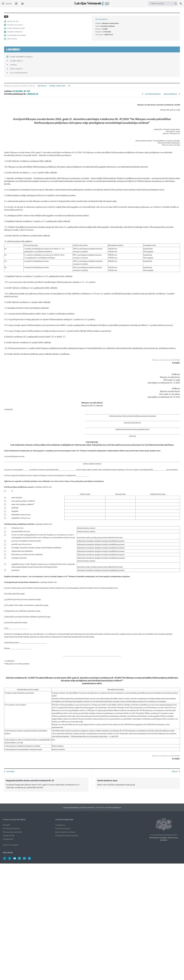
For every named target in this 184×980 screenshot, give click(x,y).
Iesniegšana (60, 825)
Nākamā (175, 771)
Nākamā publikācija (170, 24)
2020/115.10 (33, 24)
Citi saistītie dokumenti (19, 757)
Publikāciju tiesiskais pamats (67, 835)
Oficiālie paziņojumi (64, 819)
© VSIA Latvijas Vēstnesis (14, 819)
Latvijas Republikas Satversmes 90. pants (164, 835)
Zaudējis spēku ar (16, 745)
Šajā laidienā (42, 15)
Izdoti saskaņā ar (16, 753)
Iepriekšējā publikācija (153, 24)
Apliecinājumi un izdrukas (65, 832)
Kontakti (6, 825)
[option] (46, 784)
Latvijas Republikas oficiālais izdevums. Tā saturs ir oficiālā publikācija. (92, 807)
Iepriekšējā (10, 771)
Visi (69, 15)
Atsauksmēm (8, 839)
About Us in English (11, 845)
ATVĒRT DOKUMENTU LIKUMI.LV (21, 741)
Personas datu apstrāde (12, 832)
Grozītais (13, 749)
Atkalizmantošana (63, 828)
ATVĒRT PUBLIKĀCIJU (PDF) (16, 712)
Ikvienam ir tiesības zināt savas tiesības (164, 839)
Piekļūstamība (9, 835)
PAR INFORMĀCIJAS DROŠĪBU (17, 719)
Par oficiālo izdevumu (11, 828)
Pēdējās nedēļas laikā (57, 15)
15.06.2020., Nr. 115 (21, 21)
